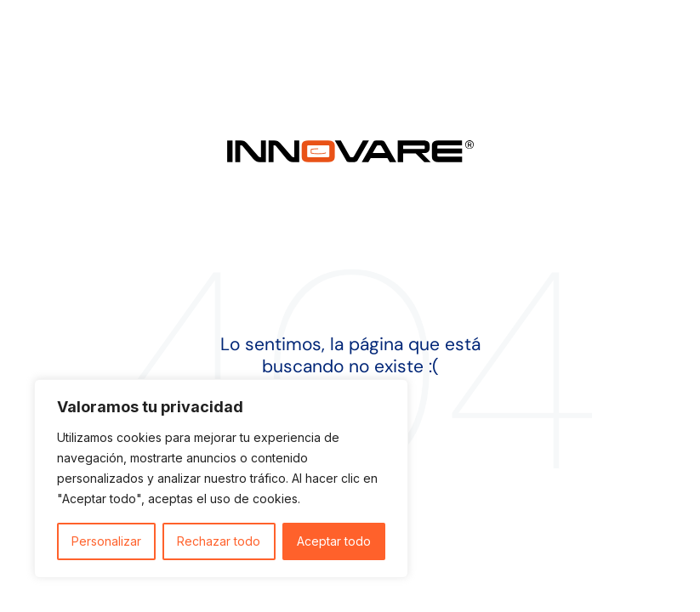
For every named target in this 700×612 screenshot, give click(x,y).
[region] (221, 479)
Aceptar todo (334, 541)
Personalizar (106, 541)
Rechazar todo (219, 541)
